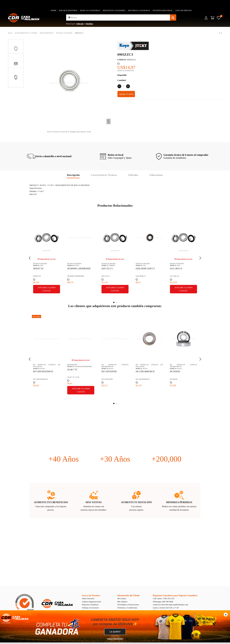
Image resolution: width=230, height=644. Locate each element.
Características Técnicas (104, 175)
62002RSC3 (107, 269)
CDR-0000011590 (142, 276)
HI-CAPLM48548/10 (43, 372)
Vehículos (133, 175)
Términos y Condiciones (127, 608)
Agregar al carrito (126, 94)
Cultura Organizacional (91, 602)
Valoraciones (156, 175)
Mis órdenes (122, 602)
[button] (69, 17)
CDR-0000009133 (142, 377)
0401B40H (174, 377)
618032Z (174, 269)
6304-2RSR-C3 (38, 276)
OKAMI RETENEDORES (152, 367)
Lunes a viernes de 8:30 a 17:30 (166, 608)
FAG (42, 265)
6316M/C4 (140, 269)
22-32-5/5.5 (141, 370)
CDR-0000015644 (176, 276)
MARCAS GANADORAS (90, 10)
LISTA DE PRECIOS (184, 10)
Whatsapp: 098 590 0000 (163, 602)
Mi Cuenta (122, 598)
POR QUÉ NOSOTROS (68, 10)
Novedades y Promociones (128, 605)
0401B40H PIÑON (178, 370)
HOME (54, 10)
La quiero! (115, 632)
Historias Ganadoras (90, 605)
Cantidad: (122, 80)
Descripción (73, 175)
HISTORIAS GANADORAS (139, 10)
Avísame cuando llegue (81, 289)
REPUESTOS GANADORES (114, 10)
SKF (76, 265)
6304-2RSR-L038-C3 (43, 269)
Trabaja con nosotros (90, 608)
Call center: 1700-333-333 (163, 598)
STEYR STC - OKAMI (185, 265)
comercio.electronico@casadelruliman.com (170, 605)
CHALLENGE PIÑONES (186, 367)
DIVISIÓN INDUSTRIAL (163, 10)
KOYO (111, 265)
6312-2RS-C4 (73, 269)
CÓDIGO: (122, 60)
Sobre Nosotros (88, 598)
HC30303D (72, 372)
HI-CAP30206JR (109, 372)
